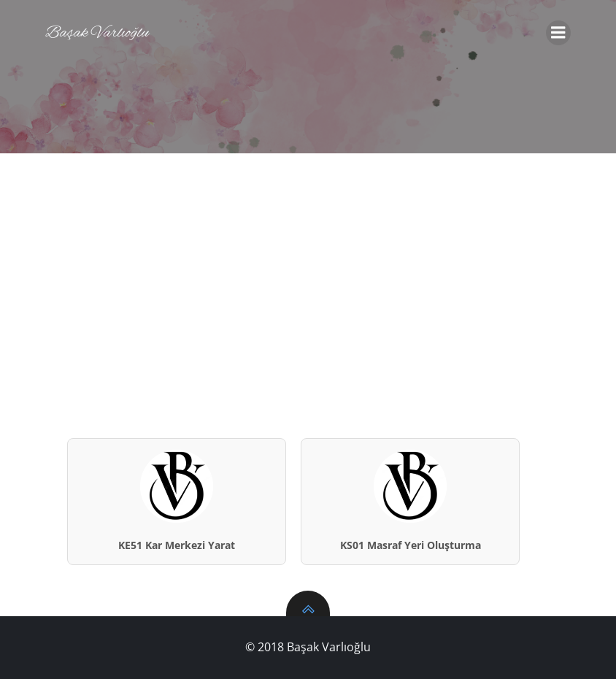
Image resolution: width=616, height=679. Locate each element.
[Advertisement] (308, 263)
